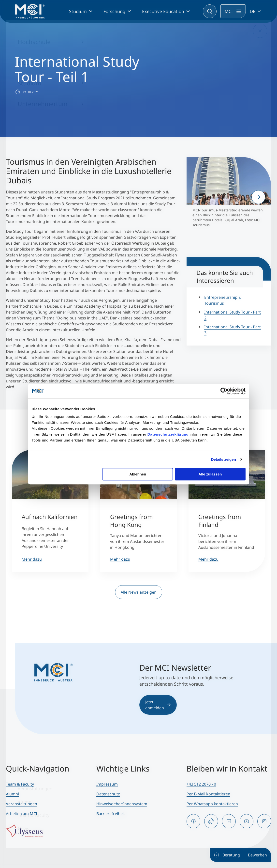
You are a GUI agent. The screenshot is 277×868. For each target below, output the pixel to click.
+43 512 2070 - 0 (201, 784)
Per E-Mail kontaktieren (208, 794)
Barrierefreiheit (111, 814)
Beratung (227, 855)
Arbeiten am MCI (22, 814)
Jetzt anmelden (158, 705)
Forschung (114, 11)
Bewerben (257, 855)
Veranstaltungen (22, 804)
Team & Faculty (20, 784)
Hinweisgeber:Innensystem (122, 804)
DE (253, 11)
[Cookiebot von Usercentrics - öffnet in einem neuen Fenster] (224, 391)
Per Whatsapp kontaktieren (212, 804)
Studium (78, 11)
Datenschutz (108, 794)
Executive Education (163, 11)
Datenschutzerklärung (168, 434)
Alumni (12, 794)
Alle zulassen (210, 474)
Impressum (107, 784)
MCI (229, 11)
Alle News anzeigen (139, 592)
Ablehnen (138, 474)
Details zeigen (224, 459)
